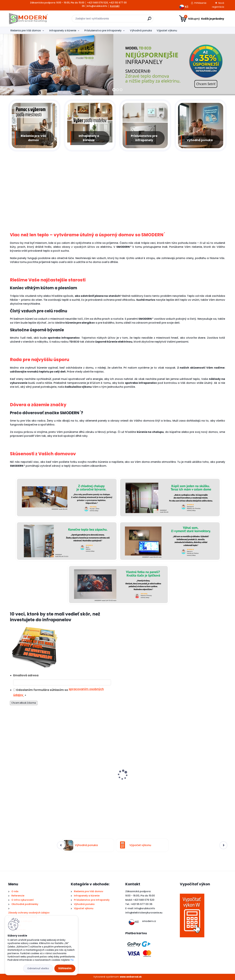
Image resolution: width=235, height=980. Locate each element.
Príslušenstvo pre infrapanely (103, 30)
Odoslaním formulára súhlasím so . (59, 692)
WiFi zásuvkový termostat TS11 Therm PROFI (200, 782)
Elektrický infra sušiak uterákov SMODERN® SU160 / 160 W (30, 781)
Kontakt (115, 6)
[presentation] (11, 774)
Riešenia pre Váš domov (26, 30)
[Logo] (28, 19)
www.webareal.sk (131, 977)
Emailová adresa (26, 675)
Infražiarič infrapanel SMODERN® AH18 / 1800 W (89, 782)
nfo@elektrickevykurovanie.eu (144, 913)
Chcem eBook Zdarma (24, 703)
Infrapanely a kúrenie (63, 30)
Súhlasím (65, 968)
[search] (149, 20)
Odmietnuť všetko (38, 968)
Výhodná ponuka (141, 30)
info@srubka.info (145, 908)
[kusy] (19, 814)
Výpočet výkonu (167, 30)
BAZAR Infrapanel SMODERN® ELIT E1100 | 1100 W (145, 782)
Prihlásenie (200, 3)
